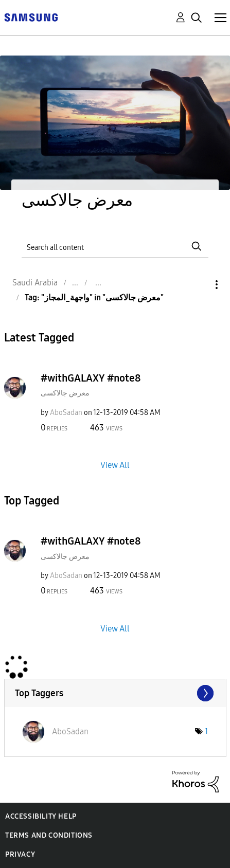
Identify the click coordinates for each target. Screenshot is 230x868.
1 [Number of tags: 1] (206, 731)
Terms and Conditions (49, 835)
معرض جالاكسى (65, 393)
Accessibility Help (41, 816)
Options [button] (199, 285)
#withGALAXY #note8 (91, 378)
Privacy (20, 854)
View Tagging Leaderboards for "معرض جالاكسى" (115, 693)
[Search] (115, 246)
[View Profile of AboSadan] (66, 413)
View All (115, 465)
